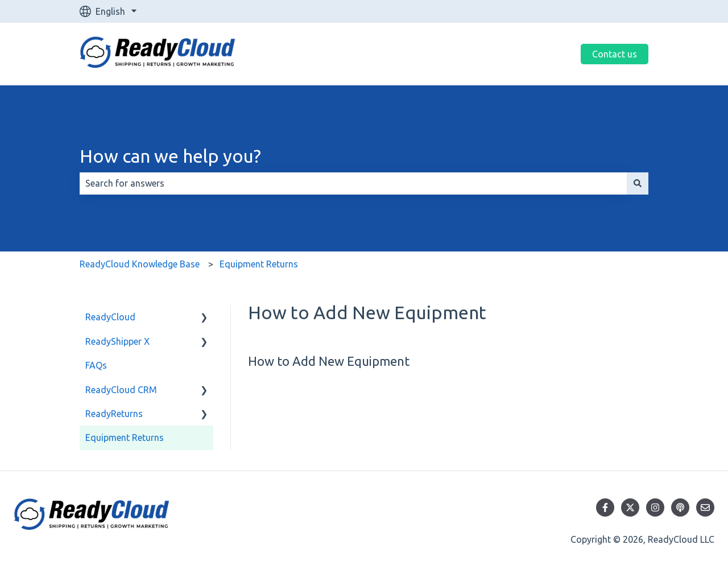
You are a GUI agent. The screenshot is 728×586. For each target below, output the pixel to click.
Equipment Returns (259, 264)
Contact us (615, 54)
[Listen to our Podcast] (680, 507)
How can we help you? (170, 156)
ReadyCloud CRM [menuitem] (121, 390)
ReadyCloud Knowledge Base (140, 264)
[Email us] (705, 507)
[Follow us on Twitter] (630, 507)
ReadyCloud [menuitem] (110, 317)
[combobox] (353, 183)
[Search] (638, 183)
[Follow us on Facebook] (605, 507)
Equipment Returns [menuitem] (125, 438)
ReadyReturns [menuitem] (114, 414)
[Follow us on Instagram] (655, 507)
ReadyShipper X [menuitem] (117, 341)
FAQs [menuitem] (96, 365)
